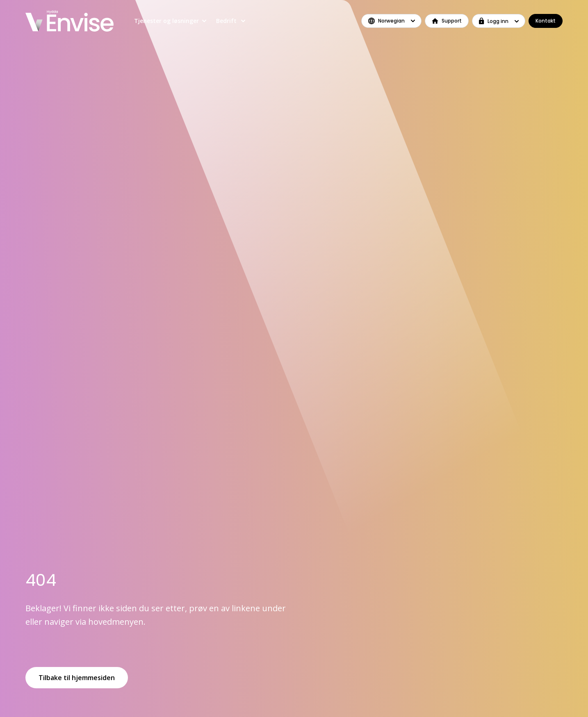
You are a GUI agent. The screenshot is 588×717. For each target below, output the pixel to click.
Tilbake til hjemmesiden (77, 678)
